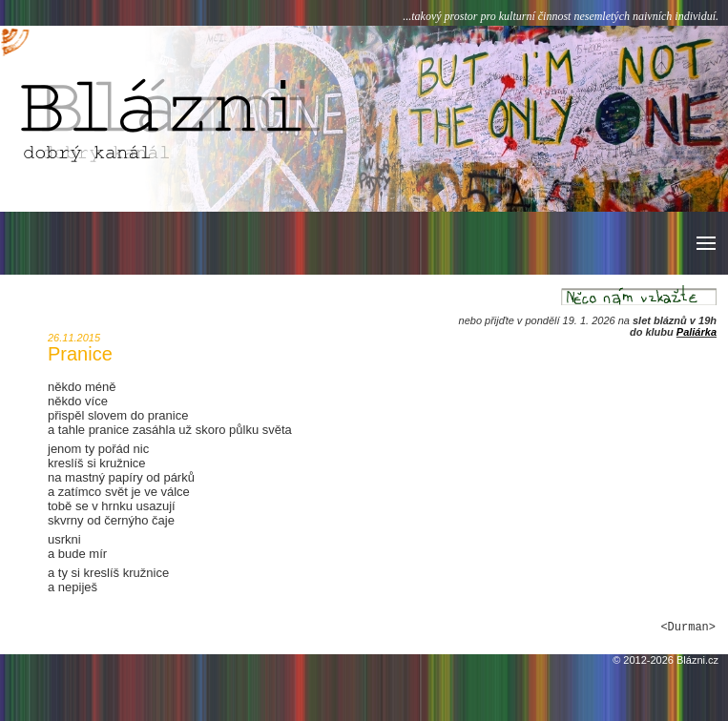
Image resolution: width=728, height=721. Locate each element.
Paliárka (697, 332)
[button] (705, 243)
